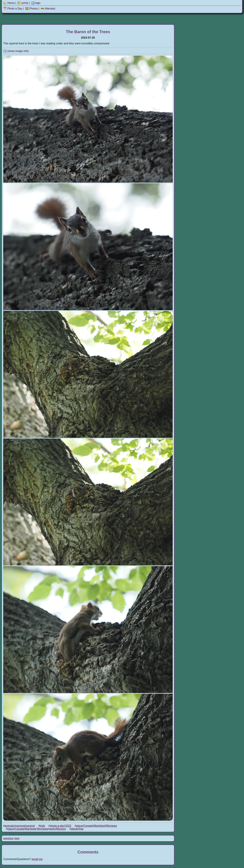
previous (8, 838)
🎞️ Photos (32, 9)
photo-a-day (57, 826)
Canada (88, 826)
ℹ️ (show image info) (16, 51)
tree (81, 829)
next (17, 838)
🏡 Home (9, 3)
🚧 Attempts (48, 9)
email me (37, 859)
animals (9, 826)
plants (74, 829)
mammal (20, 826)
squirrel (30, 826)
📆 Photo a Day (13, 9)
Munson (61, 829)
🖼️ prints (23, 3)
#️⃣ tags (36, 3)
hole (42, 826)
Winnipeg (111, 826)
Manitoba (99, 826)
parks (52, 829)
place (79, 826)
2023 (68, 826)
